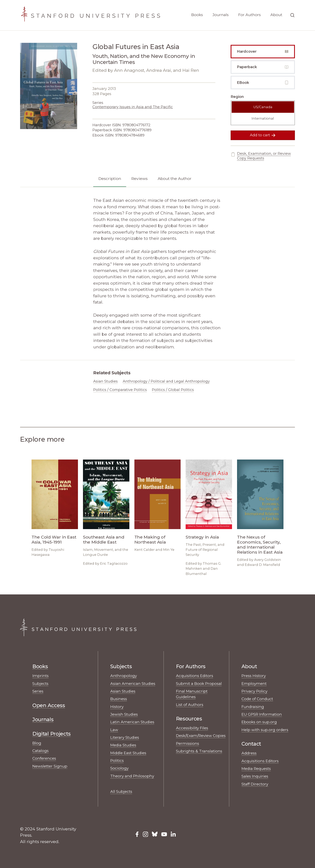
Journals (221, 15)
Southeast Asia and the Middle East (104, 540)
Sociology (119, 768)
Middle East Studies (128, 753)
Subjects (40, 684)
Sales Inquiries (255, 776)
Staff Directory (255, 784)
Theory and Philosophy (132, 776)
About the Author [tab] (175, 179)
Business (119, 699)
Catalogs (40, 751)
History (117, 707)
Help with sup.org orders (265, 730)
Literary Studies (125, 737)
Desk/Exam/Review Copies (201, 736)
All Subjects (121, 792)
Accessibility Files (192, 728)
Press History (254, 676)
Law (114, 730)
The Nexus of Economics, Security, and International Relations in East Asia (260, 545)
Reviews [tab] (139, 179)
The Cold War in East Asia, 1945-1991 (54, 540)
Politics (117, 761)
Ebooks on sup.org (259, 722)
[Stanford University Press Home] (90, 15)
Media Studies (123, 745)
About (276, 15)
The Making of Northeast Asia (150, 540)
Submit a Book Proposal (199, 684)
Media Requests (256, 769)
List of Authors (190, 705)
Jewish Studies (124, 714)
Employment (254, 684)
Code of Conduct (257, 699)
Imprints (40, 676)
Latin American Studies (132, 722)
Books (197, 15)
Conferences (44, 758)
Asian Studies (105, 381)
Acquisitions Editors (195, 676)
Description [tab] (110, 179)
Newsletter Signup (50, 766)
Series (38, 691)
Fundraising (253, 707)
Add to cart (263, 135)
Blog (37, 743)
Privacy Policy (254, 691)
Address (249, 753)
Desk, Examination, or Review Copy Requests (261, 156)
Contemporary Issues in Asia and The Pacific (133, 107)
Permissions (188, 743)
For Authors (250, 15)
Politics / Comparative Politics (120, 390)
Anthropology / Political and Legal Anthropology (166, 381)
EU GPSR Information (262, 714)
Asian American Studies (133, 684)
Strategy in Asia (202, 537)
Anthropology (124, 676)
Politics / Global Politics (173, 390)
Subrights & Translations (199, 751)
